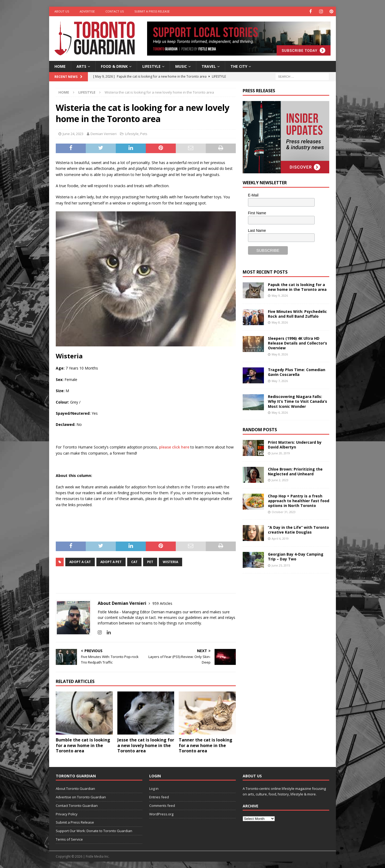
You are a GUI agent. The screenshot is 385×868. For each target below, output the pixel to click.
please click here (174, 447)
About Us (62, 11)
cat (134, 562)
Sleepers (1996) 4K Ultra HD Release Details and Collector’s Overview (298, 343)
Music (181, 66)
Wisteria (170, 562)
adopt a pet (111, 562)
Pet (150, 562)
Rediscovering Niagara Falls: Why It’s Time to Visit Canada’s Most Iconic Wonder (298, 401)
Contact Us (115, 11)
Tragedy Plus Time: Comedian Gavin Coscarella (297, 372)
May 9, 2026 (280, 295)
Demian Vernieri (104, 134)
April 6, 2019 (280, 538)
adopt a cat (80, 562)
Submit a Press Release (152, 11)
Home (60, 66)
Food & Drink (114, 66)
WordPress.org (161, 814)
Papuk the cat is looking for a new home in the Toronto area (297, 287)
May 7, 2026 (280, 381)
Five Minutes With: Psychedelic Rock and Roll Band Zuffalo (297, 314)
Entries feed (159, 797)
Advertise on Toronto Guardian (81, 797)
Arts (81, 66)
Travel (209, 66)
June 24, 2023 (73, 134)
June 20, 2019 (281, 453)
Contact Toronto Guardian (77, 805)
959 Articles (162, 603)
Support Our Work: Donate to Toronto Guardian (94, 831)
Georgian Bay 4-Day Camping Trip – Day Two (296, 556)
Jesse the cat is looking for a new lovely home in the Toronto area (146, 745)
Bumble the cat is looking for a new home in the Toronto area (83, 745)
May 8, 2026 (280, 322)
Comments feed (162, 805)
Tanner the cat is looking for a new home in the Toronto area (206, 745)
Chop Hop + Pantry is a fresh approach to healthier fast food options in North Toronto (299, 500)
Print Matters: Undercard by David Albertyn (295, 444)
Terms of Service (69, 839)
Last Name (257, 230)
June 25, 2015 (281, 565)
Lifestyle (151, 66)
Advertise (87, 11)
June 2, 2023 (280, 480)
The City (239, 66)
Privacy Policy (67, 814)
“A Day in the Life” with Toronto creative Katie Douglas (298, 529)
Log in (154, 788)
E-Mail (253, 195)
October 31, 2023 (284, 512)
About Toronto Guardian (75, 788)
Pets (144, 134)
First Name (257, 213)
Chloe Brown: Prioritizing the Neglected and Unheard (295, 471)
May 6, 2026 (280, 412)
